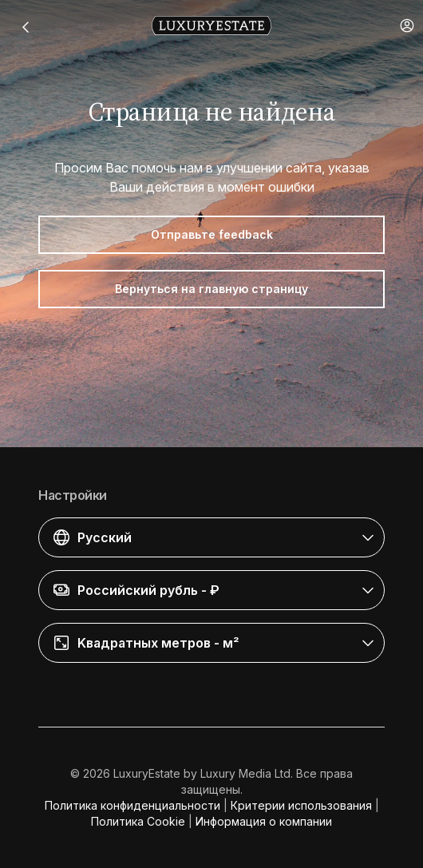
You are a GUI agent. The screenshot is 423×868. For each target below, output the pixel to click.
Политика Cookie (138, 821)
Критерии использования (301, 805)
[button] (407, 26)
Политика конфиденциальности (132, 805)
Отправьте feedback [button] (212, 234)
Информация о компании (264, 821)
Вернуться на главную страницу (211, 289)
